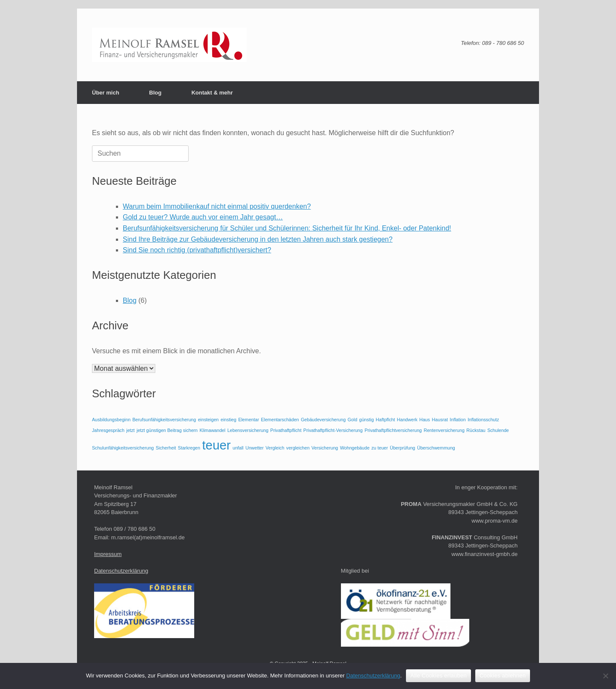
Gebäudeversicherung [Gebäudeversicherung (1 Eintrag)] (323, 420)
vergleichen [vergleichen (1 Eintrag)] (298, 448)
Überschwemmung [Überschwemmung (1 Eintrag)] (436, 448)
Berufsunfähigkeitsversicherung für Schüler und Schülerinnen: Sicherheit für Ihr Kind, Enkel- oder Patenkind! (287, 228)
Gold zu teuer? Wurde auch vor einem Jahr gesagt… (203, 217)
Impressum (108, 554)
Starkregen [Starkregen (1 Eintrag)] (189, 448)
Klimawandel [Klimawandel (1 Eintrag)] (213, 430)
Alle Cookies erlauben (438, 676)
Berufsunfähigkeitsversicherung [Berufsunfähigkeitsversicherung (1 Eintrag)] (164, 420)
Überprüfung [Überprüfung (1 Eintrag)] (402, 448)
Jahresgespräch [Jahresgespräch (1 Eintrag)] (108, 430)
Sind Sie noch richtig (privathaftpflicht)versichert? (197, 250)
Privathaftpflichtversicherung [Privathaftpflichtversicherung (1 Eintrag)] (393, 430)
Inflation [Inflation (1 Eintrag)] (458, 420)
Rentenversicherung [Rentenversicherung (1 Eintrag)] (444, 430)
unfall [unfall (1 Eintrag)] (238, 448)
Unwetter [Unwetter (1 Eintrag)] (255, 448)
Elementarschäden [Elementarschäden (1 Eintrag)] (280, 420)
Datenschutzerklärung (121, 571)
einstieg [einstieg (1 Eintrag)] (229, 420)
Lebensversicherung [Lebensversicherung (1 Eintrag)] (248, 430)
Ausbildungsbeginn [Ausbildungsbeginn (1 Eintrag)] (111, 420)
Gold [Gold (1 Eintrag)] (353, 420)
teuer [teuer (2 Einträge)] (216, 445)
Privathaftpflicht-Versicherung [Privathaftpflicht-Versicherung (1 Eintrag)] (333, 430)
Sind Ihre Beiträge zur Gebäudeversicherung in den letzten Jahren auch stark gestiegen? (258, 239)
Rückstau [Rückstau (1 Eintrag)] (476, 430)
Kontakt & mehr (212, 93)
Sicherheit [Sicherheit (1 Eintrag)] (166, 448)
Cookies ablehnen (503, 676)
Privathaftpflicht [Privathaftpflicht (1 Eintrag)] (286, 430)
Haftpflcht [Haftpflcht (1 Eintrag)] (385, 420)
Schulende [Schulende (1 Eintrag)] (498, 430)
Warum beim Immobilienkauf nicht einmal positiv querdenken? (217, 206)
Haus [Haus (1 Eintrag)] (425, 420)
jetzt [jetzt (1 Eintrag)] (130, 430)
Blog (155, 93)
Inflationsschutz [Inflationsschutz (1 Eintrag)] (483, 420)
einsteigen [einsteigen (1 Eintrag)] (209, 420)
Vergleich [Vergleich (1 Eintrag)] (275, 448)
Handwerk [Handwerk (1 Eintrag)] (407, 420)
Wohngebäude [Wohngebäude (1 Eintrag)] (355, 448)
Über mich (106, 93)
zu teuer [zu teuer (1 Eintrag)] (380, 448)
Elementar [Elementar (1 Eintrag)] (249, 420)
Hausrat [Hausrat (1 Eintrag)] (440, 420)
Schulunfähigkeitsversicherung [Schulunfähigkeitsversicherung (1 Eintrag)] (123, 448)
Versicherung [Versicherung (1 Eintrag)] (325, 448)
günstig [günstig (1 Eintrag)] (367, 420)
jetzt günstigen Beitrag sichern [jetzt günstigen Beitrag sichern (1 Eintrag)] (167, 430)
